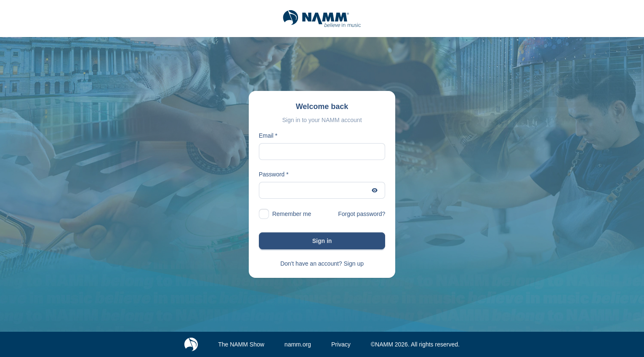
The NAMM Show (241, 344)
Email (266, 136)
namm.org (298, 344)
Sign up (354, 264)
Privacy (341, 344)
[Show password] (375, 190)
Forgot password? (362, 214)
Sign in (322, 241)
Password (272, 174)
